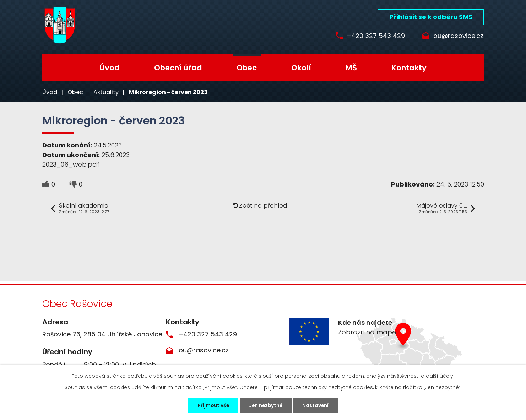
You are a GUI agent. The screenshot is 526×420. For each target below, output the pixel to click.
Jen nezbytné (266, 405)
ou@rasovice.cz (458, 36)
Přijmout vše (211, 405)
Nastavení (318, 405)
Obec (247, 68)
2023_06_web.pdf (71, 164)
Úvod (110, 68)
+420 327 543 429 (372, 36)
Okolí (301, 68)
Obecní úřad (178, 68)
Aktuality (106, 92)
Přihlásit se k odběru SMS (431, 17)
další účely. (440, 376)
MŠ (351, 68)
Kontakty (409, 68)
